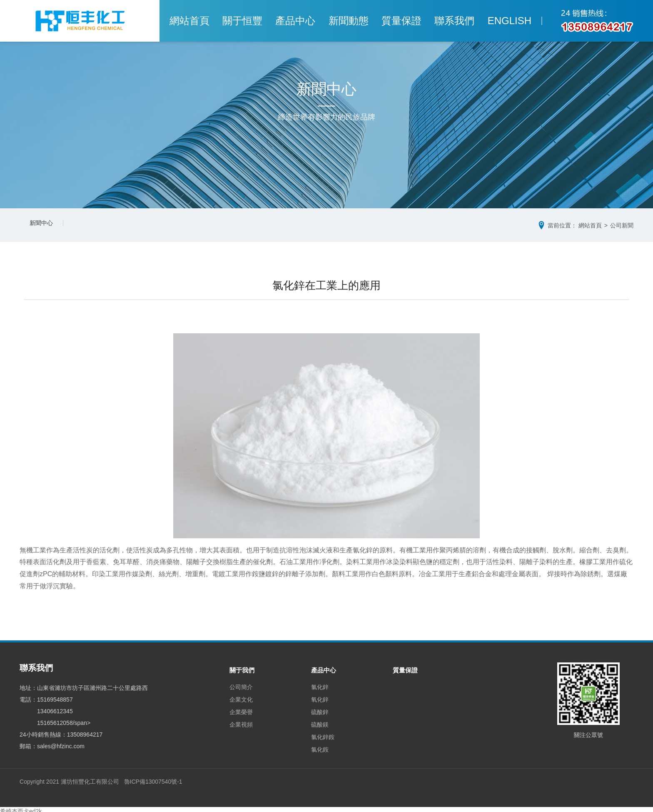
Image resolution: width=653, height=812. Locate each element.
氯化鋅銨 (324, 734)
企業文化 (241, 696)
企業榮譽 (241, 709)
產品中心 (303, 21)
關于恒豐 (257, 21)
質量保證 (395, 21)
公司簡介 (241, 684)
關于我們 (243, 667)
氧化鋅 (322, 696)
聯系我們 (441, 21)
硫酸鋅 (322, 709)
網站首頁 (210, 21)
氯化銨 (322, 746)
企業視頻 (241, 721)
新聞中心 (45, 225)
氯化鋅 (322, 684)
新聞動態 (349, 21)
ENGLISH (489, 21)
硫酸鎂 (322, 721)
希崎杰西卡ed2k (21, 808)
